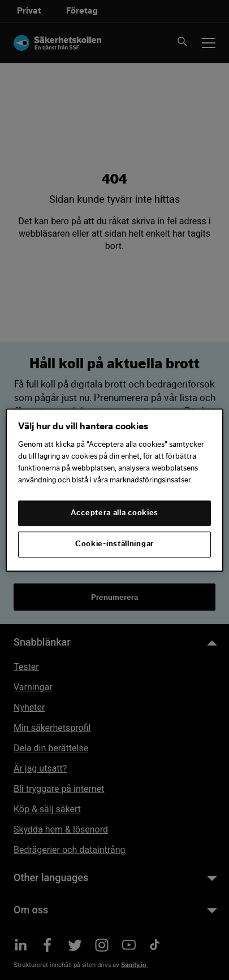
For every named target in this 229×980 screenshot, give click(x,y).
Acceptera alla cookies (114, 513)
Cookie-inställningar (114, 545)
